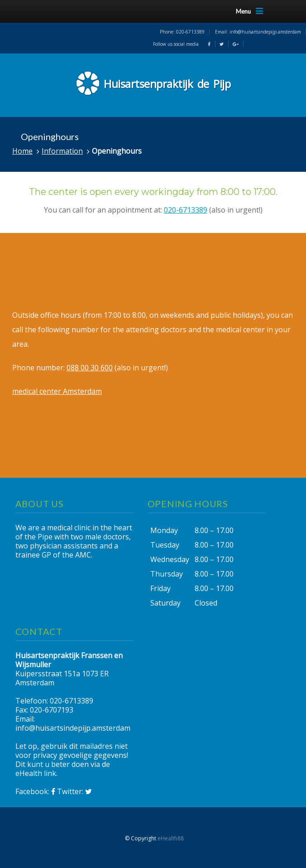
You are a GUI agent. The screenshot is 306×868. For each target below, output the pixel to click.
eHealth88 (171, 838)
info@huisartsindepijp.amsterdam (265, 32)
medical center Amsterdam (57, 391)
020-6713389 (190, 32)
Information (62, 151)
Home (22, 151)
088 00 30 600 (90, 368)
